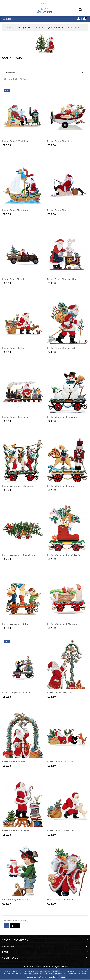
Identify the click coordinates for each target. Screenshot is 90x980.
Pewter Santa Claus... (58, 210)
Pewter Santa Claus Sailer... (17, 210)
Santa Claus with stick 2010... (63, 900)
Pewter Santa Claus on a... (16, 348)
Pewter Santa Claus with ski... (63, 348)
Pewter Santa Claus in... (15, 279)
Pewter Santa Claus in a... (61, 141)
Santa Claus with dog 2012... (62, 831)
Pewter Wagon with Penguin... (18, 693)
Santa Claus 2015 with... (15, 762)
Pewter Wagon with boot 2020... (64, 555)
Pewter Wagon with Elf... (15, 624)
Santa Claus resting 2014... (61, 762)
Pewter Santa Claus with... (16, 417)
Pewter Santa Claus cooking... (63, 279)
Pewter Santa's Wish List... (16, 141)
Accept (62, 977)
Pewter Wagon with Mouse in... (63, 624)
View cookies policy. (48, 977)
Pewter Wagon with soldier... (62, 486)
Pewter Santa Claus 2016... (61, 693)
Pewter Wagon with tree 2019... (19, 555)
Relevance (45, 72)
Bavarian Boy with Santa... (16, 900)
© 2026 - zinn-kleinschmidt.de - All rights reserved (45, 967)
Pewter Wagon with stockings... (19, 486)
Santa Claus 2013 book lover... (18, 831)
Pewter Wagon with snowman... (64, 417)
